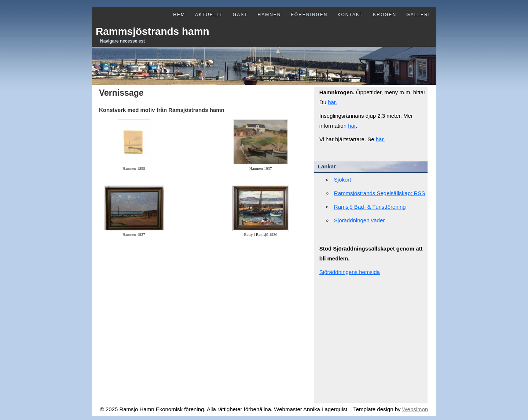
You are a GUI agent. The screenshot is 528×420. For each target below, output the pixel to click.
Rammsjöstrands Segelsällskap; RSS (379, 193)
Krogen (385, 15)
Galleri (418, 15)
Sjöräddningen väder (359, 220)
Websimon (415, 409)
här (352, 126)
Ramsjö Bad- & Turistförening (370, 207)
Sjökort (343, 180)
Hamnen (269, 15)
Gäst (240, 15)
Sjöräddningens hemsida (350, 272)
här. (332, 102)
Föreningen (309, 15)
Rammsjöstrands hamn (153, 31)
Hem (179, 15)
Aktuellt (209, 15)
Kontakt (351, 15)
